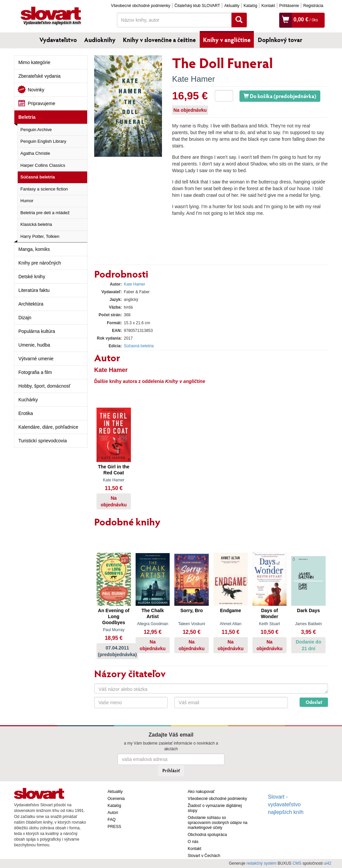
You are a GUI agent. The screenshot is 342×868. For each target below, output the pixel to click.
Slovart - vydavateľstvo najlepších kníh (286, 804)
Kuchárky (28, 400)
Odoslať (314, 702)
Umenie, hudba (34, 345)
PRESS (114, 827)
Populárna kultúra (37, 331)
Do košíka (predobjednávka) (280, 96)
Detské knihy (32, 277)
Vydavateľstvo (58, 40)
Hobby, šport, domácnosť (44, 386)
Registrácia (313, 6)
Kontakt (268, 6)
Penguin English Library (43, 141)
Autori (113, 813)
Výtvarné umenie (36, 359)
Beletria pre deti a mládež (45, 213)
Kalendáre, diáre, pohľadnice (48, 427)
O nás (193, 842)
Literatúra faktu (34, 290)
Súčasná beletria (38, 177)
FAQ (112, 820)
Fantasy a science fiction (44, 189)
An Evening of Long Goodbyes (114, 616)
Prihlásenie (289, 6)
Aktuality (232, 6)
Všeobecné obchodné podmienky (140, 6)
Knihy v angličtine (227, 40)
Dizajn (25, 318)
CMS (297, 863)
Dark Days (308, 610)
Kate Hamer (193, 79)
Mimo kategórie (34, 62)
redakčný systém (262, 863)
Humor (27, 201)
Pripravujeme (41, 103)
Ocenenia (116, 799)
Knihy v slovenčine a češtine (159, 40)
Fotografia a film (35, 372)
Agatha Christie (35, 153)
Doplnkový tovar (280, 40)
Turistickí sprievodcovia (43, 441)
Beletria (27, 117)
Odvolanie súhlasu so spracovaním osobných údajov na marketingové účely (218, 823)
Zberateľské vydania (39, 76)
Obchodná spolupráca (207, 835)
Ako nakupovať (201, 792)
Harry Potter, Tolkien (40, 236)
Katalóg (250, 6)
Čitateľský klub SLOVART (197, 6)
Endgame (231, 610)
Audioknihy (100, 40)
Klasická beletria (36, 224)
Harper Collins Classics (43, 165)
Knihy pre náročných (40, 263)
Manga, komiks (34, 249)
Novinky (36, 90)
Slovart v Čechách (204, 856)
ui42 (327, 863)
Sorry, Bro (192, 610)
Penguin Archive (36, 130)
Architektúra (31, 304)
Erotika (26, 413)
